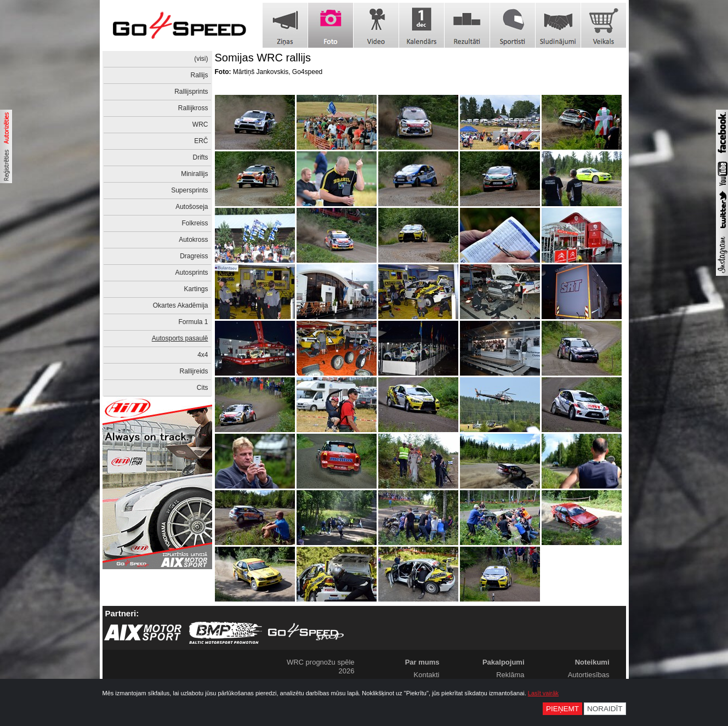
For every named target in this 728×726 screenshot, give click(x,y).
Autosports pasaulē (180, 338)
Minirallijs (194, 174)
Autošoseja (192, 207)
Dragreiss (194, 256)
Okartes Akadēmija (181, 305)
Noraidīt (605, 709)
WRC (200, 124)
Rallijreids (194, 371)
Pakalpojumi (504, 662)
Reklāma (510, 675)
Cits (203, 388)
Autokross (193, 240)
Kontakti (427, 675)
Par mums (422, 662)
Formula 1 (193, 322)
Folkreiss (195, 223)
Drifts (201, 157)
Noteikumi (592, 662)
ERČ (201, 141)
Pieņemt (562, 709)
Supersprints (189, 190)
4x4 (203, 355)
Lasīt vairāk (543, 693)
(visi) (201, 59)
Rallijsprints (191, 92)
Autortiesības (589, 675)
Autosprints (191, 273)
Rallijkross (193, 108)
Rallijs (199, 75)
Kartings (196, 289)
